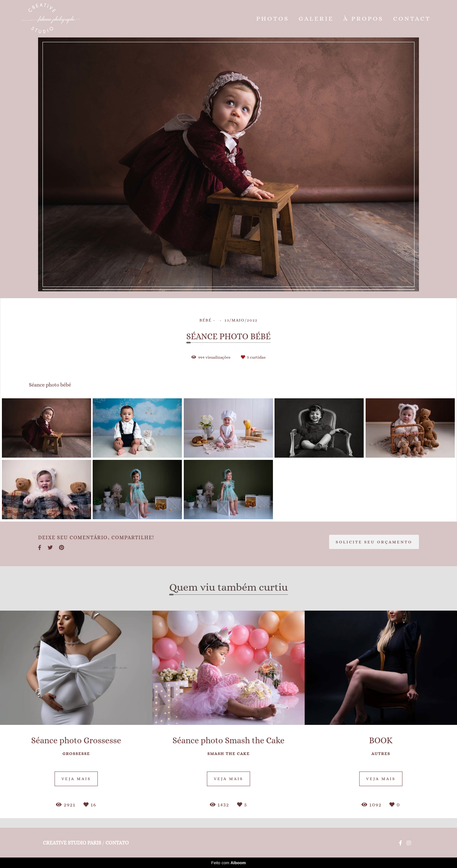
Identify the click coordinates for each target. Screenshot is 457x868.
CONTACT (412, 19)
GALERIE (316, 19)
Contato (117, 843)
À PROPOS (364, 19)
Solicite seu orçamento (374, 542)
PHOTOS (272, 19)
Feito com (228, 863)
